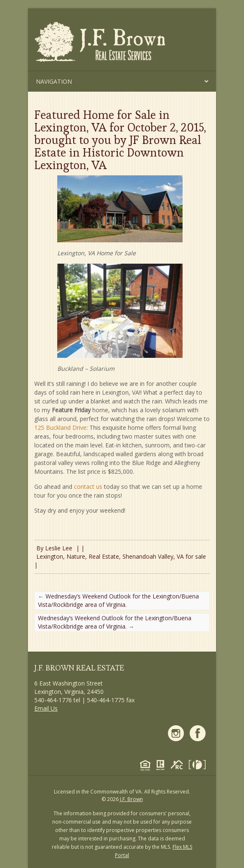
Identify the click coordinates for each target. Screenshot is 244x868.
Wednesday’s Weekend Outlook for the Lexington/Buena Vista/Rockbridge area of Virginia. (118, 600)
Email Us (46, 708)
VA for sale (191, 556)
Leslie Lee (59, 548)
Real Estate (104, 556)
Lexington (50, 556)
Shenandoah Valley (148, 556)
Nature (76, 556)
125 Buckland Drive (60, 428)
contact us (88, 487)
